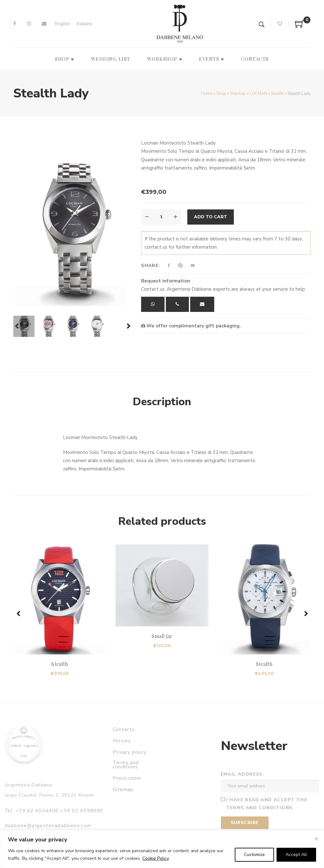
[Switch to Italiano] (84, 24)
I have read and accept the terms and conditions (267, 804)
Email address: (243, 774)
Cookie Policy (156, 858)
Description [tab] (162, 402)
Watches (238, 94)
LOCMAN (258, 94)
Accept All (296, 855)
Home (207, 94)
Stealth (277, 94)
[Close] (316, 839)
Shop (221, 94)
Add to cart (211, 217)
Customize (254, 855)
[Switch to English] (62, 24)
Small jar (162, 636)
